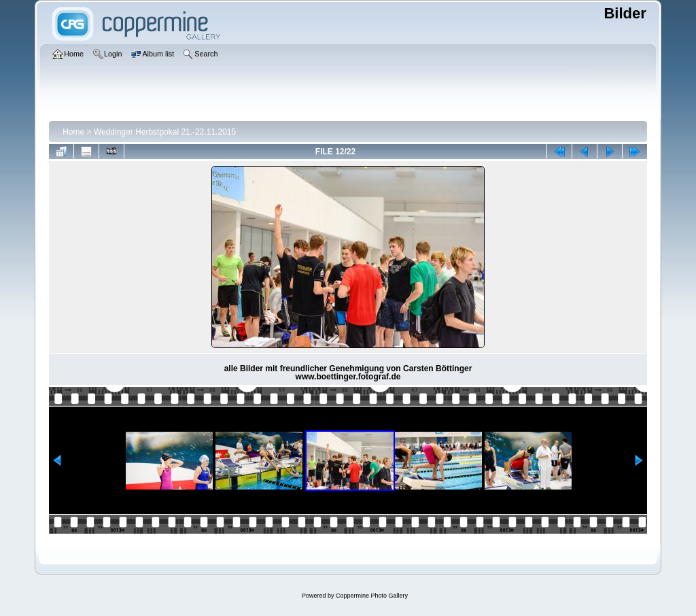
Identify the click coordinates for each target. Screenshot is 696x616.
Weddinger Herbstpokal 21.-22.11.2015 (165, 132)
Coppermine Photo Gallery (372, 596)
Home (73, 132)
